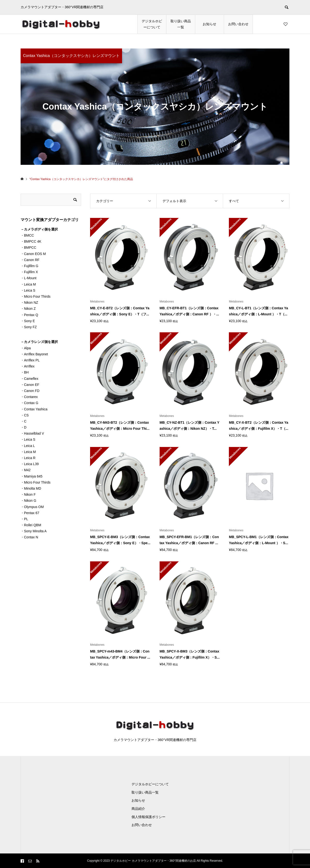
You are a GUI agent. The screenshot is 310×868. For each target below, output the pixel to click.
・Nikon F (28, 494)
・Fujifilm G (29, 266)
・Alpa (26, 348)
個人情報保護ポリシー (148, 817)
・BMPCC (28, 247)
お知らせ (209, 24)
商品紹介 (138, 809)
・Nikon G (28, 501)
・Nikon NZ (29, 303)
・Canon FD (30, 391)
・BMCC (27, 235)
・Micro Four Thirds (35, 296)
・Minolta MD (31, 488)
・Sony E (28, 321)
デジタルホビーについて (152, 24)
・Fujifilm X (29, 272)
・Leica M (28, 284)
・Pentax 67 (30, 513)
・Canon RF (30, 260)
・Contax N (29, 537)
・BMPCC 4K (31, 241)
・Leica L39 (30, 464)
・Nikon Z (28, 309)
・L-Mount (28, 278)
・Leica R (28, 458)
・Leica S (28, 290)
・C (23, 421)
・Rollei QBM (31, 525)
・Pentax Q (29, 315)
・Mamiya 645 (31, 476)
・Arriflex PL (30, 360)
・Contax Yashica (34, 409)
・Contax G (29, 403)
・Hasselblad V (32, 433)
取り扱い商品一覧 (181, 24)
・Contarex (29, 397)
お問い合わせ (238, 24)
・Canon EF (30, 385)
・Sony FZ (29, 327)
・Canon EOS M (33, 254)
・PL (24, 519)
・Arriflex (28, 366)
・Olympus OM (32, 507)
